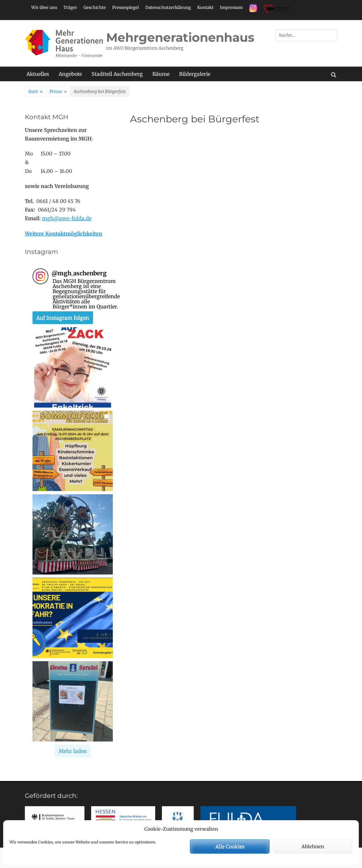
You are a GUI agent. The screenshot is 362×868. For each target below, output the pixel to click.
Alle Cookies (230, 846)
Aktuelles (38, 74)
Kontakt (205, 7)
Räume (161, 74)
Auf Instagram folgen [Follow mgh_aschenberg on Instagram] (63, 318)
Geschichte (95, 7)
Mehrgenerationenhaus (180, 37)
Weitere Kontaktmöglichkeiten (64, 234)
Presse (58, 92)
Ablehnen (313, 846)
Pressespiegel (126, 7)
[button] (73, 367)
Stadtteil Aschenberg (117, 74)
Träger (70, 7)
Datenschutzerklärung (168, 7)
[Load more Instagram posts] (73, 751)
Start (35, 92)
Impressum (231, 7)
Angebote (70, 74)
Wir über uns (44, 7)
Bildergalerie (195, 74)
